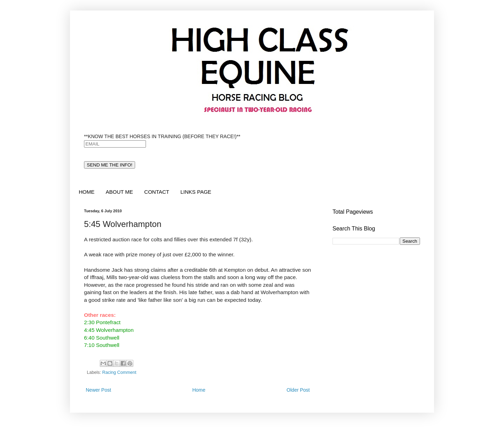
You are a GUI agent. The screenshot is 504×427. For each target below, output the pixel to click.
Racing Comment (119, 372)
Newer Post (98, 390)
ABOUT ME (119, 192)
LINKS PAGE (196, 192)
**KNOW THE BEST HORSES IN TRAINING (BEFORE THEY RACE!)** (162, 136)
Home (199, 390)
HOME (87, 192)
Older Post (298, 390)
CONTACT (157, 192)
